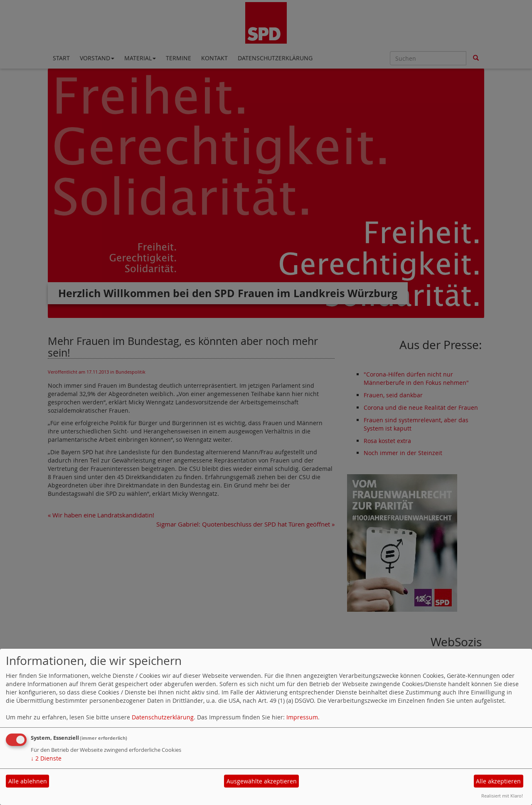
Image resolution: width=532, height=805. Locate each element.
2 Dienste (46, 758)
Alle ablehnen (28, 781)
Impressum (302, 717)
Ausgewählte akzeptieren (262, 781)
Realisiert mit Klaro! (502, 796)
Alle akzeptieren (498, 781)
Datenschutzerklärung (163, 717)
